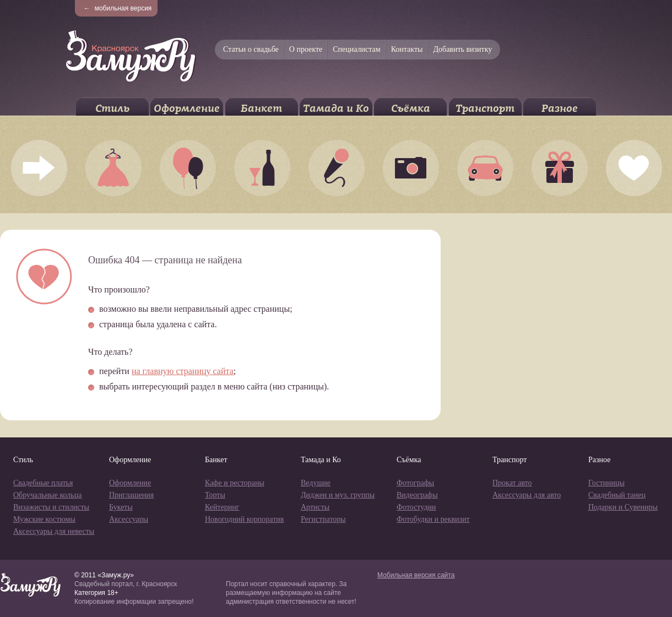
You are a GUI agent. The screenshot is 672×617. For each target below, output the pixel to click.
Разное (560, 108)
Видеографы (417, 495)
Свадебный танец (617, 495)
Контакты (407, 49)
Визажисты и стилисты (51, 507)
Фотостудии (416, 507)
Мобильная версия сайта (416, 575)
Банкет (261, 108)
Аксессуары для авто (527, 495)
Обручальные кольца (47, 495)
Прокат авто (512, 483)
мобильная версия (118, 8)
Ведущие (316, 483)
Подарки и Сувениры (623, 507)
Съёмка (411, 108)
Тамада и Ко (336, 108)
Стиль (112, 108)
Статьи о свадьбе (251, 49)
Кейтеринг (222, 507)
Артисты (315, 507)
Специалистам (356, 49)
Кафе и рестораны (235, 483)
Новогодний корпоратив (244, 519)
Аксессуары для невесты (54, 531)
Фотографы (415, 483)
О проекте (306, 49)
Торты (215, 495)
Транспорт (485, 108)
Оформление (187, 108)
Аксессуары (129, 519)
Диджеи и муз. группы (338, 495)
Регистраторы (323, 519)
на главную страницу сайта (183, 371)
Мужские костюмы (44, 519)
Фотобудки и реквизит (433, 519)
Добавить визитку (462, 49)
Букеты (121, 507)
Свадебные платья (43, 483)
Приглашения (131, 495)
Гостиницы (606, 483)
